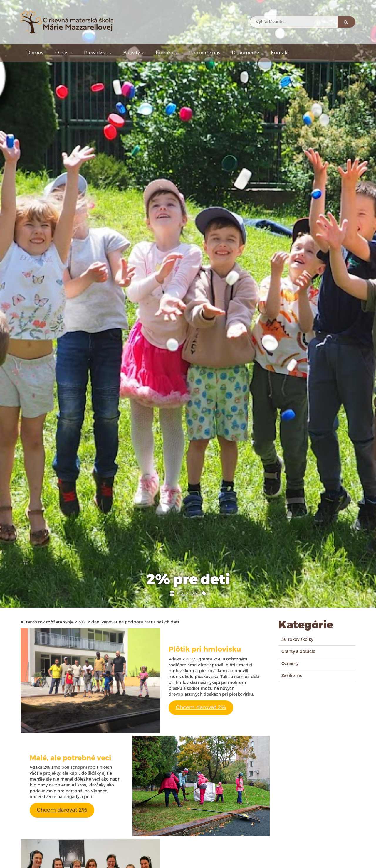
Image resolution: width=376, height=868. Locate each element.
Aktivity (134, 53)
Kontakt (280, 53)
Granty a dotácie (298, 652)
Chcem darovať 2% (201, 707)
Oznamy (290, 664)
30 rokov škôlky (297, 639)
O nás (64, 53)
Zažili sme (292, 676)
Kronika (167, 53)
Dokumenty (245, 53)
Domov (35, 53)
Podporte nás (205, 53)
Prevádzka (98, 53)
